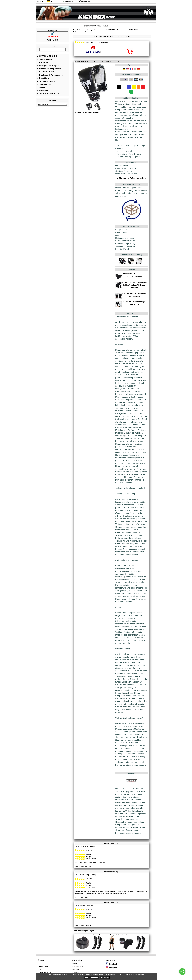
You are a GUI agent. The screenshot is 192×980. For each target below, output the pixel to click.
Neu (99, 25)
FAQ (40, 969)
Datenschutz (78, 966)
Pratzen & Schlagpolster (49, 69)
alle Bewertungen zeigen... (85, 931)
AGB (75, 963)
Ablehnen (105, 977)
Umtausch (77, 972)
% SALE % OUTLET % (48, 94)
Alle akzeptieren (91, 977)
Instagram (112, 968)
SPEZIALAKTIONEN (47, 56)
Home (75, 30)
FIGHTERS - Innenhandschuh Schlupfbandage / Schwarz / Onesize (135, 285)
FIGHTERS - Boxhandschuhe (118, 30)
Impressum (43, 966)
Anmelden (67, 1)
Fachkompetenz (45, 972)
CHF (39, 1)
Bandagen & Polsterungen (50, 75)
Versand (76, 969)
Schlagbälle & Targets (48, 66)
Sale (105, 25)
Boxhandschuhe (100, 30)
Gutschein (43, 91)
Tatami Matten (44, 59)
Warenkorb (84, 1)
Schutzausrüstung (46, 72)
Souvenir (42, 87)
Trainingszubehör (46, 81)
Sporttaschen (44, 84)
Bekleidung (43, 78)
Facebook (111, 964)
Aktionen (89, 25)
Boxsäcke (43, 62)
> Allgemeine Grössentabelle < (131, 178)
